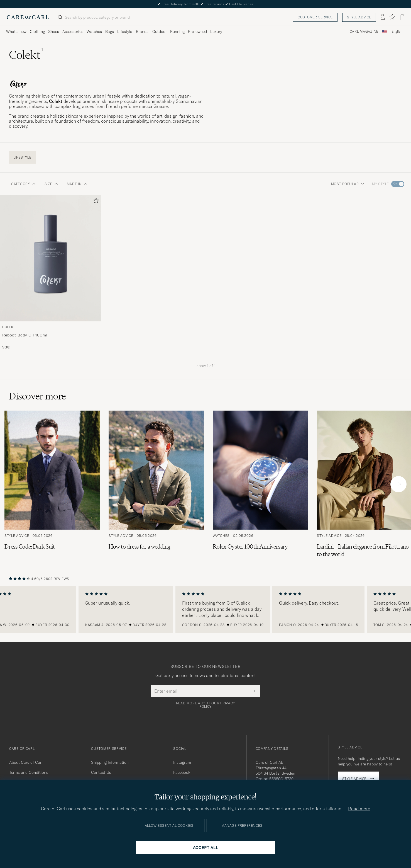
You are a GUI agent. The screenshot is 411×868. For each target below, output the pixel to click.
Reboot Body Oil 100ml (25, 335)
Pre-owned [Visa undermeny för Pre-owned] (197, 31)
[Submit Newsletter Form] (253, 691)
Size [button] (51, 184)
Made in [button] (77, 184)
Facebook (182, 772)
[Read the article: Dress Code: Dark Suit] (52, 484)
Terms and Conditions (29, 772)
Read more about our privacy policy (205, 705)
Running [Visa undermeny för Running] (177, 31)
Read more (359, 809)
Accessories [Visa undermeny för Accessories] (73, 31)
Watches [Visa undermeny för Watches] (94, 31)
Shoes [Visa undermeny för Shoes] (54, 31)
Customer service (315, 17)
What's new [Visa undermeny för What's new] (16, 31)
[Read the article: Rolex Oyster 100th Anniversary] (260, 484)
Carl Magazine (364, 31)
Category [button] (23, 184)
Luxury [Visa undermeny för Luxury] (216, 31)
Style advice (359, 17)
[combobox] (397, 32)
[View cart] (402, 17)
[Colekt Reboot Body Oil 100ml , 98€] (51, 273)
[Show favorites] (392, 17)
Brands (142, 31)
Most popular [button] (348, 184)
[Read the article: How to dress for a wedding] (156, 484)
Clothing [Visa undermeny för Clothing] (37, 31)
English (397, 31)
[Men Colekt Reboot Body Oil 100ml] (51, 258)
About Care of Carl (26, 762)
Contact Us (101, 772)
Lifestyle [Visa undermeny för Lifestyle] (125, 31)
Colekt (9, 327)
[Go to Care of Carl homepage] (28, 17)
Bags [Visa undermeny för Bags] (110, 31)
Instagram (182, 762)
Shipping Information (110, 762)
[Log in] (383, 17)
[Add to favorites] (95, 202)
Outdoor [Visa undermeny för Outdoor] (160, 31)
